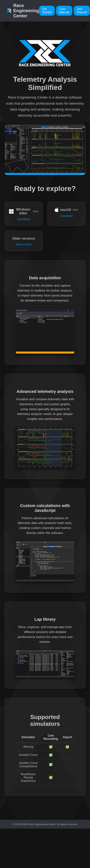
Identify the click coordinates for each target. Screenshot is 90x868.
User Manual (64, 11)
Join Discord (82, 11)
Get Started (47, 11)
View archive (24, 244)
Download (24, 219)
